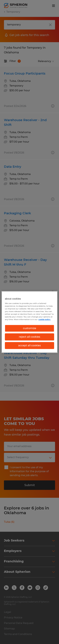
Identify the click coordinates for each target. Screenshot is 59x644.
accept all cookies (29, 345)
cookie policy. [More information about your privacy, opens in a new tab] (45, 319)
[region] (29, 322)
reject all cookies (29, 337)
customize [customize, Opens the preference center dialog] (30, 328)
